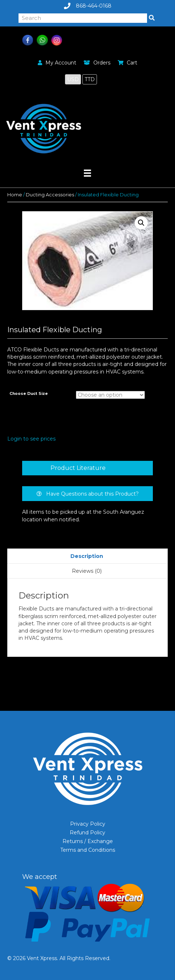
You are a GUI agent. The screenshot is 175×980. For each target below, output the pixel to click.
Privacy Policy (88, 824)
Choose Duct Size (29, 394)
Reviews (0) (87, 571)
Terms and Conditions (88, 850)
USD (73, 79)
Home (15, 195)
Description (87, 556)
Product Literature (78, 468)
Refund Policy (87, 833)
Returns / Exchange (88, 841)
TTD (90, 79)
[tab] (87, 468)
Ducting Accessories (50, 195)
